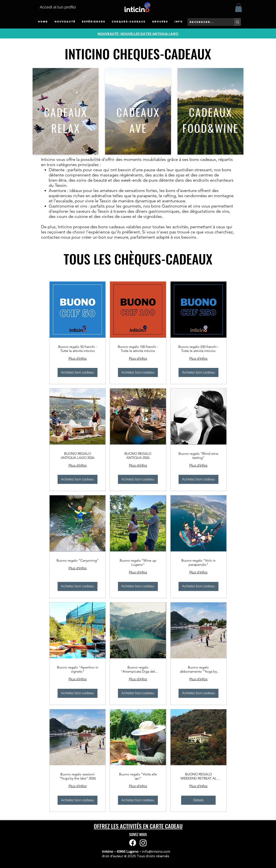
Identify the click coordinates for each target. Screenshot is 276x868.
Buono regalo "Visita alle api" (138, 776)
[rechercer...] (207, 22)
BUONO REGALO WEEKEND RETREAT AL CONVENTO (198, 776)
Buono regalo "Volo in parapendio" (198, 562)
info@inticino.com (156, 852)
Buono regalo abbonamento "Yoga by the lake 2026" (198, 669)
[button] (94, 22)
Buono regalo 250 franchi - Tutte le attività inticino (198, 349)
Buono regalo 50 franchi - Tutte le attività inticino (78, 349)
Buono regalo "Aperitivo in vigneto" (78, 669)
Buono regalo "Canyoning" (78, 560)
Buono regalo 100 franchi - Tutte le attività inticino (138, 349)
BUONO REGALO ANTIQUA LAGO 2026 (78, 456)
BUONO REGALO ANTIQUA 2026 (138, 456)
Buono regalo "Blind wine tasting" (198, 456)
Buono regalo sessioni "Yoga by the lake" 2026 (78, 776)
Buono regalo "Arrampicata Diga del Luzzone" (138, 669)
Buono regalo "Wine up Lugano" (138, 562)
